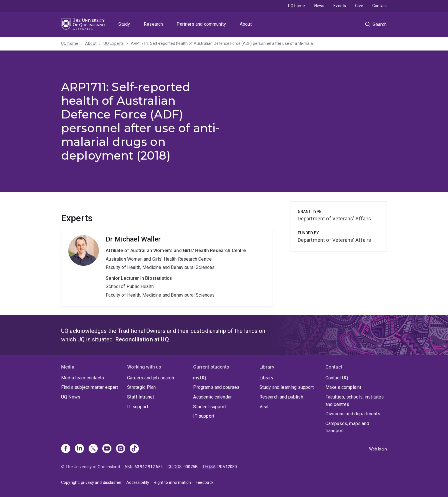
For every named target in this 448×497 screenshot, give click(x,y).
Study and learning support (287, 387)
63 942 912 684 (149, 467)
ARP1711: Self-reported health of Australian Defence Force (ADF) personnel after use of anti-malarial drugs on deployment (224, 43)
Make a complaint (343, 387)
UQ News (71, 397)
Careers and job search (151, 378)
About (246, 24)
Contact (380, 6)
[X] (93, 449)
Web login (378, 449)
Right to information (172, 482)
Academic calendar (212, 397)
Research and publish (281, 397)
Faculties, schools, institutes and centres (355, 401)
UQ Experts (114, 43)
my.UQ (200, 378)
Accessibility (138, 482)
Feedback (205, 482)
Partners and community (201, 24)
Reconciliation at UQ (142, 339)
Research (153, 24)
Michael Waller (167, 267)
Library (266, 378)
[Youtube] (107, 449)
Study (124, 24)
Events (340, 6)
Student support (209, 407)
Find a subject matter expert (90, 387)
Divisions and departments (353, 414)
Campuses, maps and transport (347, 427)
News (319, 6)
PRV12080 (227, 467)
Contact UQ (337, 378)
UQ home (297, 6)
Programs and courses (216, 387)
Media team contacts (83, 378)
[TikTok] (134, 449)
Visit (264, 407)
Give (359, 6)
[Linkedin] (79, 449)
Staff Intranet (141, 397)
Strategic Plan (141, 387)
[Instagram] (121, 449)
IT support (138, 407)
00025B (191, 467)
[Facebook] (66, 449)
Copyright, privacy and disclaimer (91, 482)
